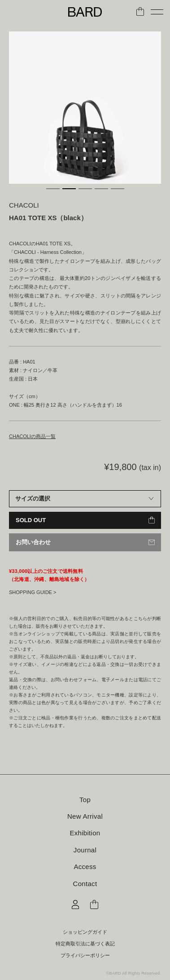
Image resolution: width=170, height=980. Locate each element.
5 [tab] (118, 189)
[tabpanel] (85, 108)
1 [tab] (53, 189)
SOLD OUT (31, 520)
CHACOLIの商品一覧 (32, 436)
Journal (85, 850)
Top (85, 800)
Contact (85, 884)
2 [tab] (69, 189)
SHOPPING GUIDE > (33, 592)
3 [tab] (85, 189)
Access (85, 867)
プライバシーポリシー (85, 956)
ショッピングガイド (85, 932)
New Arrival (85, 816)
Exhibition (85, 833)
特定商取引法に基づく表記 (85, 944)
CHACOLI (24, 205)
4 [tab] (101, 189)
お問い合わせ (33, 542)
